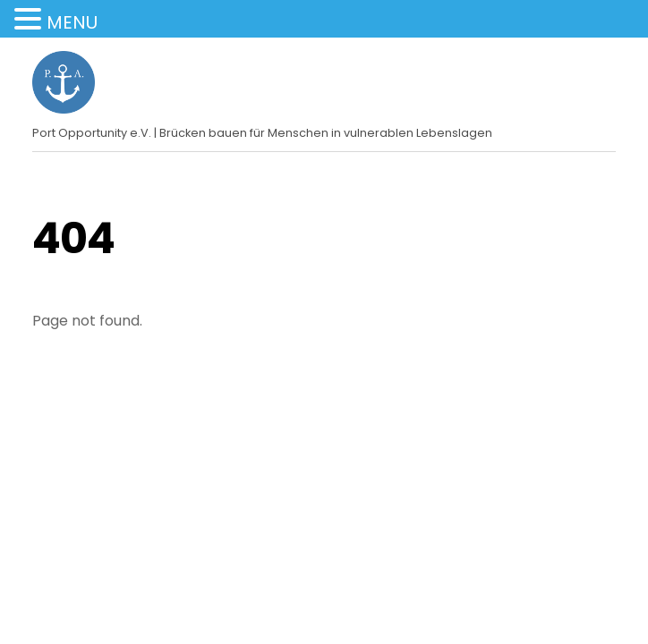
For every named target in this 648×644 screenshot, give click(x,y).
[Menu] (604, 62)
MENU (72, 22)
